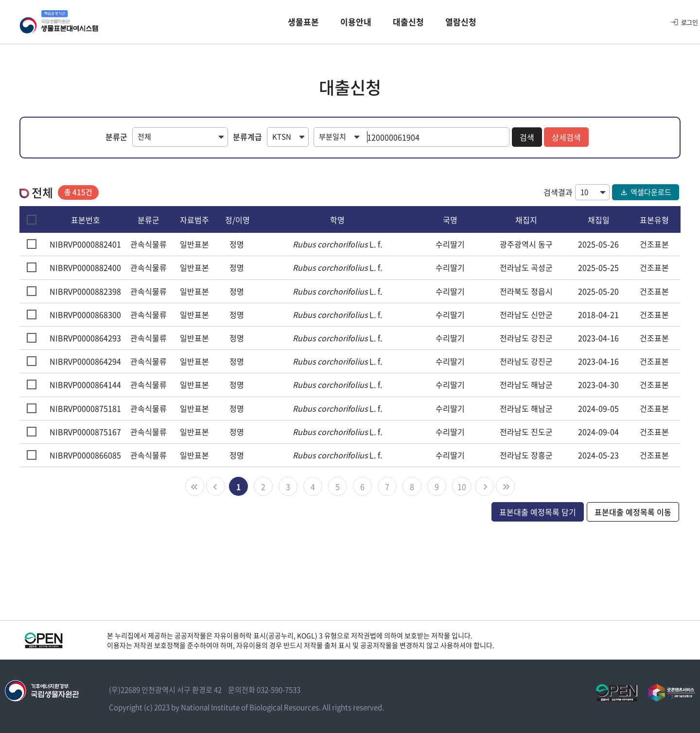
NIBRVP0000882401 (85, 244)
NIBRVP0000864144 (85, 384)
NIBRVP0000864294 (85, 361)
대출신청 (408, 22)
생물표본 (303, 22)
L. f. (337, 244)
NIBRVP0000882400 (85, 267)
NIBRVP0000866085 (85, 455)
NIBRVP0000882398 (85, 291)
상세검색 (566, 137)
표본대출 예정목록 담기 (538, 512)
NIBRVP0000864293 (85, 338)
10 (462, 487)
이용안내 (356, 22)
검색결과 (558, 192)
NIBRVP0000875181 (85, 408)
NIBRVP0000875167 (85, 432)
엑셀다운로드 (646, 192)
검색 (527, 137)
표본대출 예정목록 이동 (633, 512)
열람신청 (461, 22)
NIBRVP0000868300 (85, 314)
